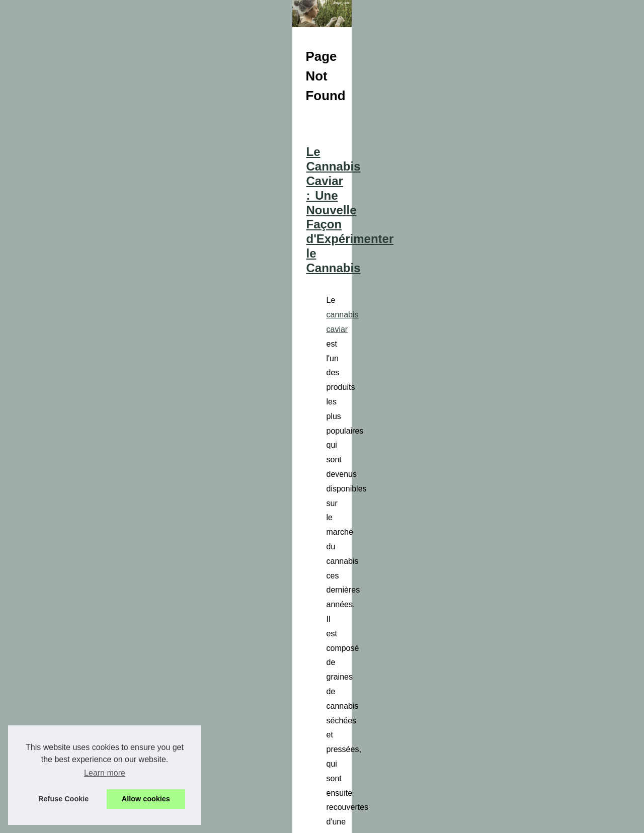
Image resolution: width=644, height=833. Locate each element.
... (527, 443)
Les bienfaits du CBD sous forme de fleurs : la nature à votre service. (374, 675)
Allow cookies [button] (146, 799)
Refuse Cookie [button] (63, 799)
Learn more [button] (105, 773)
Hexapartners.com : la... (71, 662)
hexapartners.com (468, 568)
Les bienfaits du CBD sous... (78, 707)
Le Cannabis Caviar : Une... (77, 685)
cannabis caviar (237, 400)
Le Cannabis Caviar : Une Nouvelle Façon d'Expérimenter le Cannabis (376, 367)
